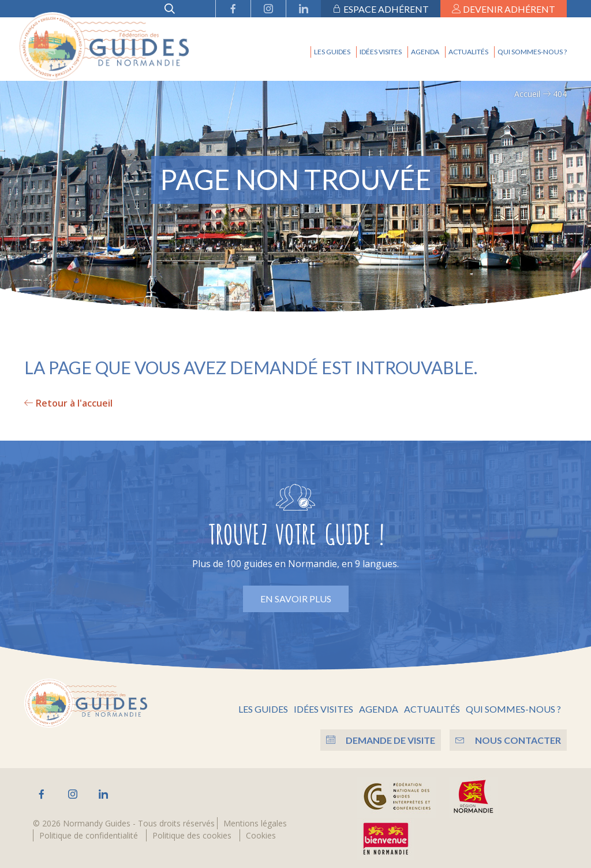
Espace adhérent (381, 9)
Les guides (332, 52)
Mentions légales (255, 822)
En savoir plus (296, 599)
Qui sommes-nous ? (532, 52)
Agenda (425, 52)
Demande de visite (378, 738)
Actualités (468, 52)
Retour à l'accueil (68, 403)
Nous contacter (508, 738)
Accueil (527, 94)
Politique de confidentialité (89, 834)
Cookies (261, 834)
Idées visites (381, 52)
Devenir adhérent (504, 9)
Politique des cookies (192, 834)
